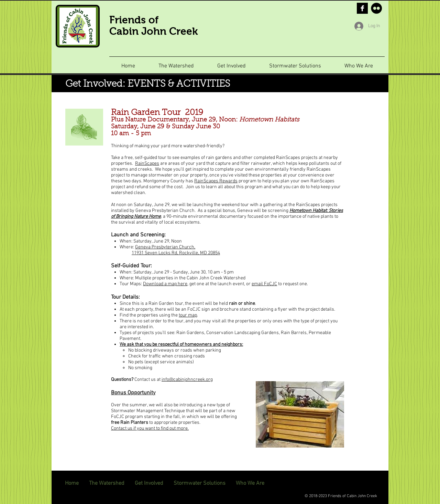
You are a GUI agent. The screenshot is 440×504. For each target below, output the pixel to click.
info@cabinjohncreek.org (187, 380)
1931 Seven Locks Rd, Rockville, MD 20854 (177, 253)
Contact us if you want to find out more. (150, 428)
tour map (188, 315)
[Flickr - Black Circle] (376, 8)
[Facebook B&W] (362, 8)
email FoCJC (264, 284)
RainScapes (147, 164)
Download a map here (165, 284)
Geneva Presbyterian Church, (165, 247)
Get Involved (94, 84)
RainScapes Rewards (216, 181)
